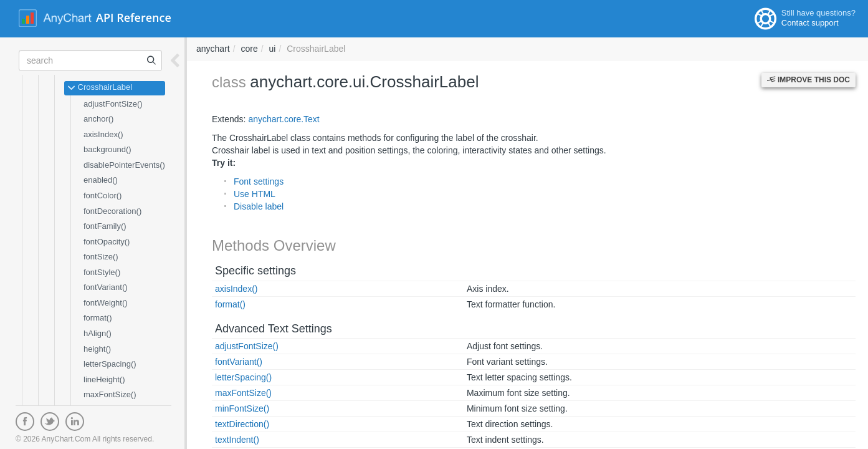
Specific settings (255, 271)
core (249, 49)
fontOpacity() (107, 242)
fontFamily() (105, 226)
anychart (213, 49)
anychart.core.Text (284, 119)
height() (97, 349)
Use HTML (255, 194)
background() (107, 149)
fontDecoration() (112, 211)
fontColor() (103, 196)
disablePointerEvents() (124, 165)
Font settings (259, 181)
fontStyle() (102, 272)
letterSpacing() (110, 364)
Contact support (810, 23)
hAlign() (98, 333)
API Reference (134, 17)
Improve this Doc (808, 80)
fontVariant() (106, 287)
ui (273, 49)
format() (98, 318)
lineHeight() (104, 379)
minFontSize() (242, 408)
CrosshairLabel (100, 88)
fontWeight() (106, 303)
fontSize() (101, 257)
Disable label (259, 206)
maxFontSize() (110, 394)
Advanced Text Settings (274, 329)
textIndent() (237, 440)
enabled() (101, 180)
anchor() (98, 119)
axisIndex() (103, 134)
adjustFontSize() (113, 104)
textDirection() (242, 424)
